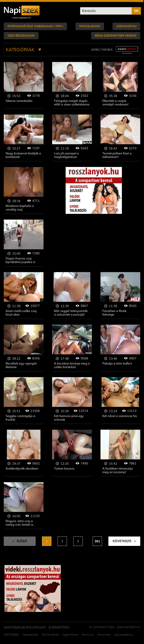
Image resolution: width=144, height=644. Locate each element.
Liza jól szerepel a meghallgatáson (72, 138)
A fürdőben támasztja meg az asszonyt (120, 453)
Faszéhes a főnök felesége (120, 295)
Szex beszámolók (21, 36)
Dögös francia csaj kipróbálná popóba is (24, 243)
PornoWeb (104, 635)
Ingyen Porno (70, 635)
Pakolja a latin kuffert (120, 348)
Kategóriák (24, 50)
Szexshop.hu (126, 26)
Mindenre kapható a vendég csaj (24, 190)
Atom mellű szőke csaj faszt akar (24, 295)
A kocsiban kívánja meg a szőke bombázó (72, 348)
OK (136, 11)
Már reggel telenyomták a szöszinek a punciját (72, 295)
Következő (124, 541)
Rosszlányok (90, 26)
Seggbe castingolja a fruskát (24, 401)
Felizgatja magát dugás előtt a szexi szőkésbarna (72, 85)
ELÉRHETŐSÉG (59, 627)
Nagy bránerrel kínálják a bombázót (24, 138)
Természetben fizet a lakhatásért (120, 138)
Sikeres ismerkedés (24, 85)
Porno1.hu (88, 635)
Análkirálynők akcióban (24, 453)
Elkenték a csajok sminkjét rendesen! (120, 85)
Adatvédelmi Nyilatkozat (25, 627)
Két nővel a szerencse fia (120, 401)
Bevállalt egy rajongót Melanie (24, 348)
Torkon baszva (72, 453)
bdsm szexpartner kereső (116, 36)
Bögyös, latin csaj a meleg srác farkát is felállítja (24, 506)
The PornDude (50, 635)
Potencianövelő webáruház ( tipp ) (35, 26)
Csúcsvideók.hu (123, 635)
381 (97, 541)
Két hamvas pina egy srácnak (72, 401)
